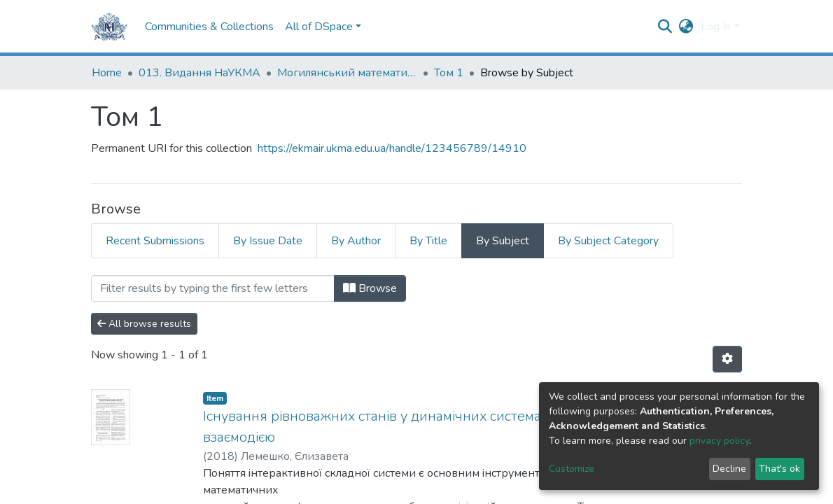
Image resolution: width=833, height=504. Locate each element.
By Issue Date (268, 241)
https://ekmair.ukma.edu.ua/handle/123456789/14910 (392, 148)
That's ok (779, 469)
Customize (572, 469)
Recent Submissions (155, 241)
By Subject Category (608, 241)
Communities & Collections (209, 27)
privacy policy (719, 441)
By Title (428, 241)
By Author (356, 241)
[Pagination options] (727, 359)
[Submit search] (665, 27)
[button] (686, 27)
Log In (716, 27)
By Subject (503, 241)
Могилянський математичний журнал (347, 73)
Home (107, 73)
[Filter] (213, 288)
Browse (370, 288)
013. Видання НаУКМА (199, 73)
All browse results (144, 324)
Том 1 (449, 73)
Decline (729, 469)
